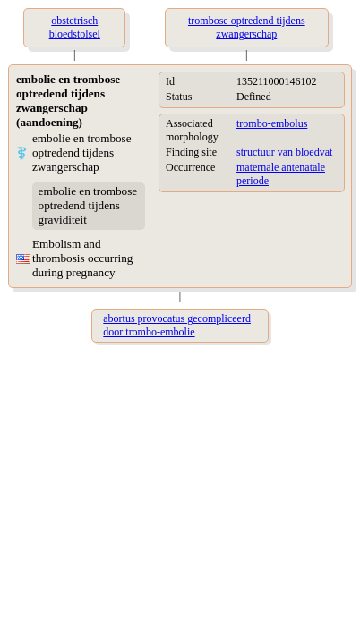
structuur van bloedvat (284, 152)
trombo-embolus (272, 123)
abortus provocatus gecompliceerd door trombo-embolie (177, 325)
